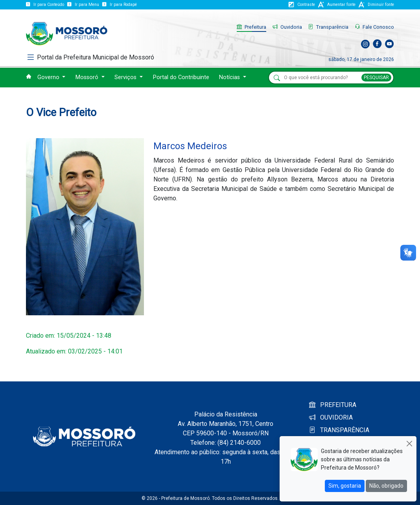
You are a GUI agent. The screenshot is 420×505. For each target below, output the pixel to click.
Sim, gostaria (345, 486)
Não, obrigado (386, 486)
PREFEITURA (333, 405)
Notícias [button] (230, 77)
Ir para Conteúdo (45, 5)
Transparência (328, 27)
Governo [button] (49, 77)
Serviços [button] (126, 77)
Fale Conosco (374, 27)
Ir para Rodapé (120, 5)
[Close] (409, 443)
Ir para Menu (83, 5)
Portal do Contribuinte (181, 77)
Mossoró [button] (88, 77)
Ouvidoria (287, 27)
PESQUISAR (376, 78)
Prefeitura (251, 27)
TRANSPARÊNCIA (339, 430)
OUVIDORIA (331, 417)
